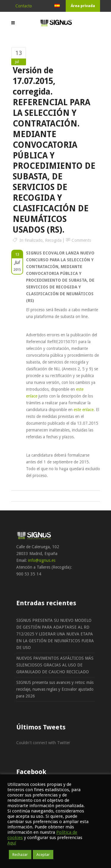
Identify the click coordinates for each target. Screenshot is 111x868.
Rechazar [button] (20, 855)
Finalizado (34, 240)
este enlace (84, 410)
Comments (81, 240)
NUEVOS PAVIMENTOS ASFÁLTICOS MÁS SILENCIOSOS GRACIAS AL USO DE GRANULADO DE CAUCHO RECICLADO (55, 665)
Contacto (24, 6)
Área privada (83, 6)
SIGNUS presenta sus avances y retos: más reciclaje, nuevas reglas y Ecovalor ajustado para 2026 (55, 689)
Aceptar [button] (43, 855)
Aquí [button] (12, 843)
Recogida (53, 240)
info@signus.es (42, 560)
